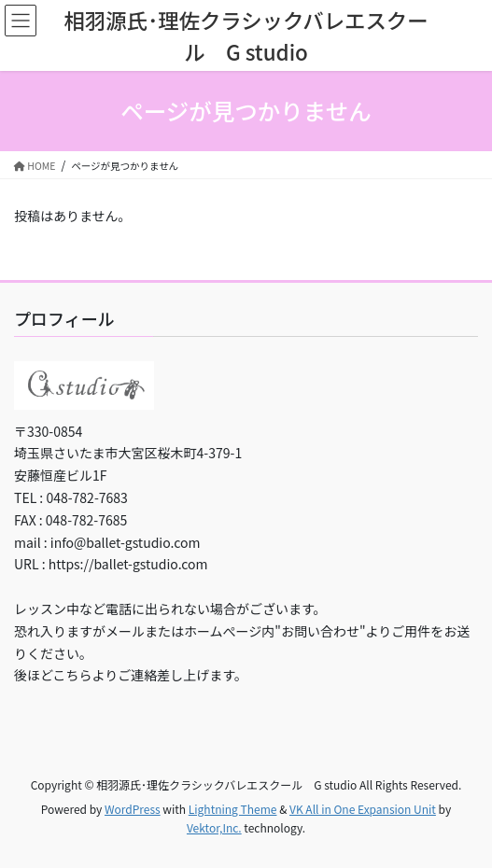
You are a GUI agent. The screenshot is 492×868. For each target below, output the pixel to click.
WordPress (133, 809)
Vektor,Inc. (214, 827)
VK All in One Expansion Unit (363, 809)
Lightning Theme (233, 809)
